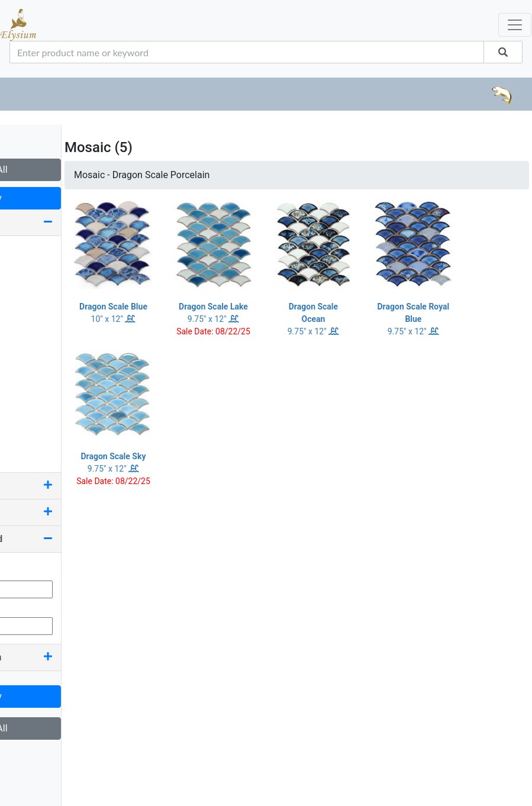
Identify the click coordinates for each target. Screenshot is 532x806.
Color (71, 486)
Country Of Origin (71, 657)
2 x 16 (27, 346)
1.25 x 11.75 (40, 271)
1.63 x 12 (33, 290)
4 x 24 (27, 384)
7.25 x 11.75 (40, 422)
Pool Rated (71, 512)
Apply (71, 198)
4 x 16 (27, 365)
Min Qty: (26, 568)
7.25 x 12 (33, 441)
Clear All (71, 170)
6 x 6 (24, 403)
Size (71, 222)
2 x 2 (24, 309)
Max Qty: (27, 605)
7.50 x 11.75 (40, 460)
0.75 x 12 (33, 252)
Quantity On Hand (71, 539)
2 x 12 (27, 328)
